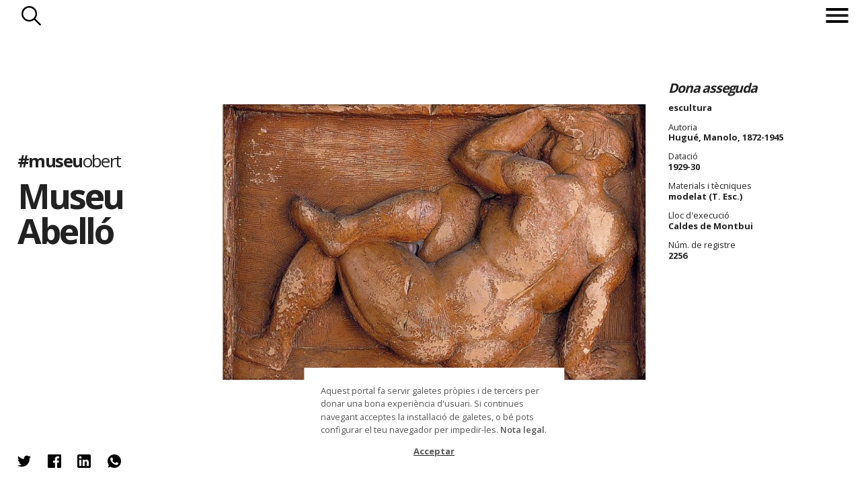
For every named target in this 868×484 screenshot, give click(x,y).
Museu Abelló (71, 213)
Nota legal (522, 430)
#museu (69, 161)
